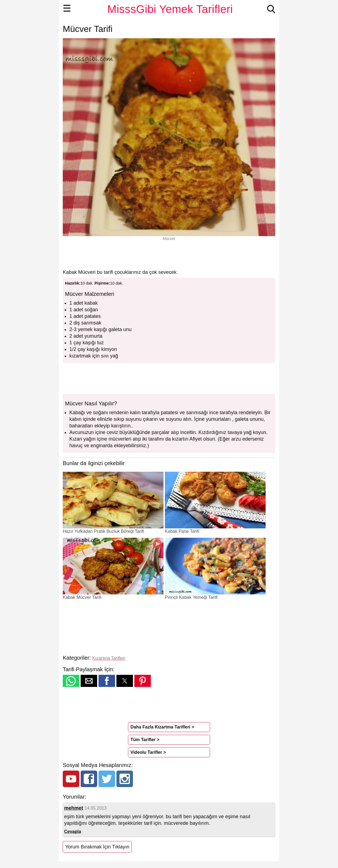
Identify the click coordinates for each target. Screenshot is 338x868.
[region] (169, 255)
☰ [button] (67, 8)
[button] (71, 681)
